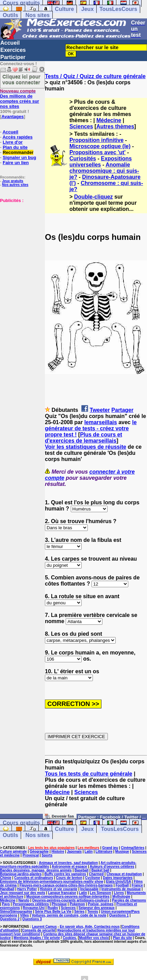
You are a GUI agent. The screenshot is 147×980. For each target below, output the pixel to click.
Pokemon (77, 904)
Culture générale (13, 852)
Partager (122, 410)
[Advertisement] (20, 237)
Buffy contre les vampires (65, 874)
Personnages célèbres (31, 904)
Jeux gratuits (13, 181)
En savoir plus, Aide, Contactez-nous (90, 927)
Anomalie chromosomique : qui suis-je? (104, 171)
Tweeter (100, 410)
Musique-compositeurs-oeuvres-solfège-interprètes (68, 897)
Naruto (24, 900)
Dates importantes (118, 878)
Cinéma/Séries (133, 848)
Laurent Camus (44, 927)
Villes (24, 915)
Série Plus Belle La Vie (53, 912)
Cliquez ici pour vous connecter (21, 79)
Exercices (13, 50)
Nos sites (38, 15)
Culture (64, 9)
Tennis (93, 912)
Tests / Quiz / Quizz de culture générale (95, 76)
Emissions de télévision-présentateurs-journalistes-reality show (52, 882)
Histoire (58, 852)
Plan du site (15, 147)
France (137, 885)
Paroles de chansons (129, 900)
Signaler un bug (19, 157)
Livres (119, 893)
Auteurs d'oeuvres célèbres (112, 867)
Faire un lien (16, 163)
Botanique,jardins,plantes (21, 874)
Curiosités (83, 158)
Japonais (74, 852)
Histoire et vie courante (59, 889)
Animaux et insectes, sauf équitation (68, 863)
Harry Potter (27, 889)
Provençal (31, 855)
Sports (47, 855)
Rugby (53, 908)
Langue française (62, 893)
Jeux (87, 9)
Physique (59, 904)
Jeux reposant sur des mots (23, 893)
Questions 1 (119, 915)
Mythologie (121, 897)
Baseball (81, 870)
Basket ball (101, 870)
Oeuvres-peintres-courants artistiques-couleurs (71, 900)
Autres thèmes (115, 126)
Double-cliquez (94, 197)
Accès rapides (17, 137)
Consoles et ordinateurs (34, 878)
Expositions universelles (101, 162)
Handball (7, 889)
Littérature (104, 852)
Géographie (39, 852)
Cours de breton (69, 878)
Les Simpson (100, 893)
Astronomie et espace (69, 867)
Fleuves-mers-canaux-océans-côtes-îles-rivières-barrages (66, 885)
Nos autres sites (15, 185)
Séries (79, 912)
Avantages (12, 117)
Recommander (18, 152)
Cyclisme (93, 878)
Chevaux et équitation (124, 874)
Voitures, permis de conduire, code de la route (69, 915)
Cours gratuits (21, 823)
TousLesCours (118, 9)
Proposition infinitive (96, 140)
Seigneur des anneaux (97, 908)
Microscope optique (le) (100, 146)
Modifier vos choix (94, 938)
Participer (13, 57)
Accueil (10, 43)
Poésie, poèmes (101, 904)
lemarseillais (101, 422)
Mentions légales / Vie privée (37, 938)
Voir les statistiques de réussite (86, 447)
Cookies (69, 938)
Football (122, 885)
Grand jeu (110, 848)
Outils (10, 15)
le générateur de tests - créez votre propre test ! (91, 428)
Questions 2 (10, 919)
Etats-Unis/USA (119, 882)
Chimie (6, 878)
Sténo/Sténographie (16, 912)
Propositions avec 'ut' (97, 152)
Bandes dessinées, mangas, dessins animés (36, 870)
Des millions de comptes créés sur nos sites (20, 99)
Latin (89, 852)
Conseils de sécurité (39, 930)
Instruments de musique (121, 889)
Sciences (81, 126)
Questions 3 (32, 919)
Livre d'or (13, 142)
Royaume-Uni (34, 908)
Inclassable (89, 889)
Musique (122, 852)
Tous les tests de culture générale (89, 774)
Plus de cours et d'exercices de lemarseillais (84, 438)
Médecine (109, 120)
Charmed (96, 874)
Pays (6, 904)
